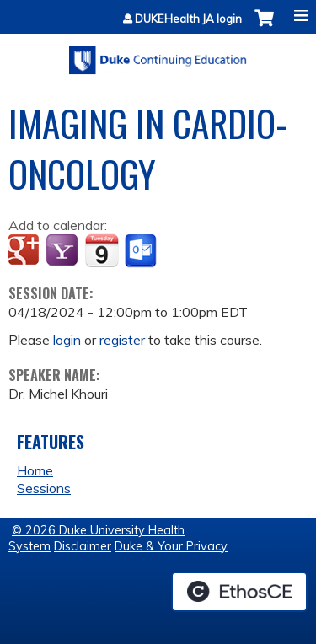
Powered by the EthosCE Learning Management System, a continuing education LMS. (239, 592)
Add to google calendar (26, 251)
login (67, 340)
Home (35, 470)
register (122, 340)
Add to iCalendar (102, 250)
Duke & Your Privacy (171, 546)
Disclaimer (83, 546)
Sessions (44, 488)
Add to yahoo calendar (64, 251)
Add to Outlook (142, 251)
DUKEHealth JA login (188, 19)
